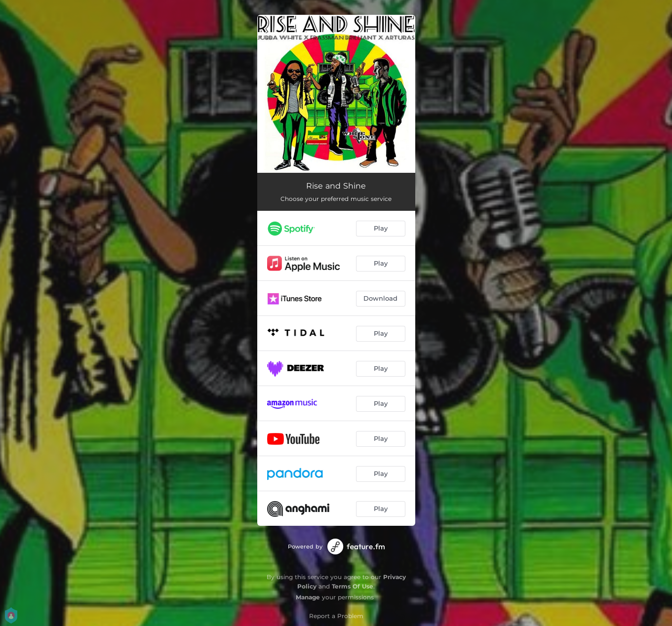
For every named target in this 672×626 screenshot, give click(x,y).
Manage (308, 597)
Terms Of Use (353, 586)
